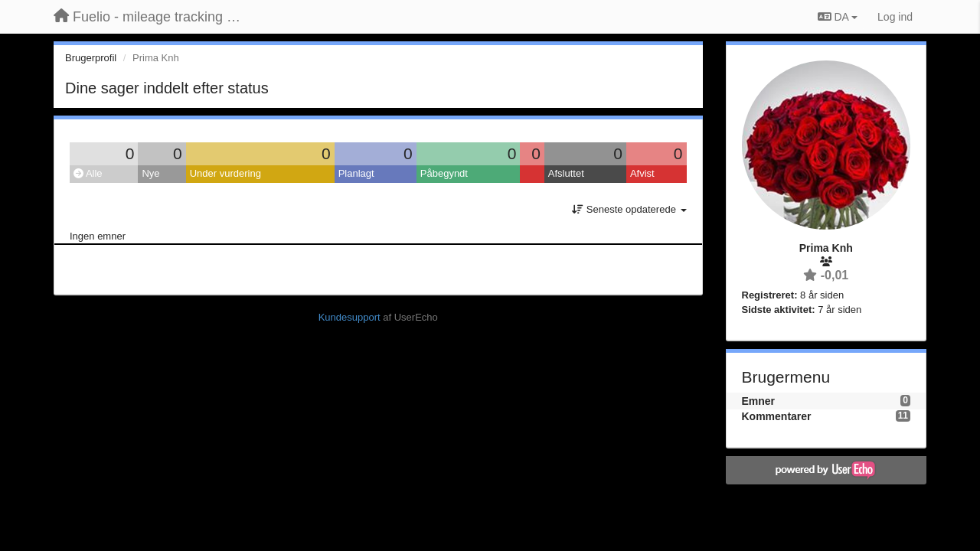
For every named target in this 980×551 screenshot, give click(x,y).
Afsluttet (566, 173)
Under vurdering (225, 173)
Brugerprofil (91, 58)
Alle (88, 173)
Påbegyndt (444, 173)
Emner (759, 401)
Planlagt (356, 173)
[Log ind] (895, 17)
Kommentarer (777, 416)
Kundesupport (350, 317)
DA (838, 17)
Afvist (642, 173)
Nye (150, 173)
